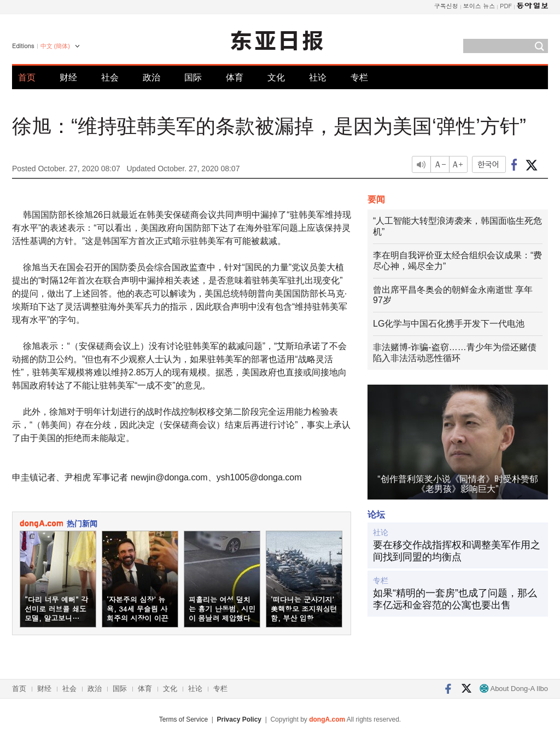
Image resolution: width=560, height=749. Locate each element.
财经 (68, 77)
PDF (506, 6)
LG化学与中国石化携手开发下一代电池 (449, 324)
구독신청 (446, 6)
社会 (110, 77)
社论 (318, 77)
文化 (276, 77)
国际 (193, 77)
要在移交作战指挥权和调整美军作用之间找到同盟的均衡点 (457, 551)
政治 (151, 77)
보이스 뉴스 (479, 6)
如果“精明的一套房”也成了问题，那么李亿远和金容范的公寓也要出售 (455, 599)
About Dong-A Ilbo (514, 689)
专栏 (359, 77)
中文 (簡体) (55, 46)
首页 (27, 77)
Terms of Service (183, 719)
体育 (235, 77)
